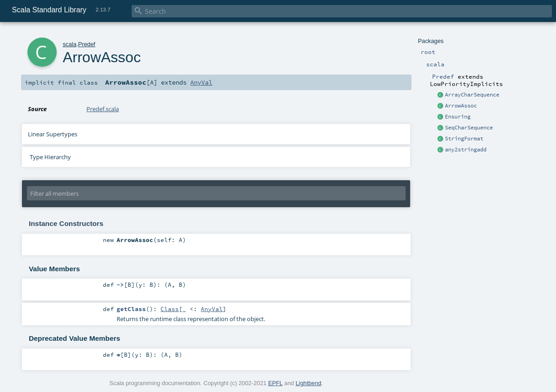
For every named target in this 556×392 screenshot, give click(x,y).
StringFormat (464, 139)
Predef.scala (103, 109)
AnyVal (201, 82)
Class (170, 309)
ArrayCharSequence (472, 95)
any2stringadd (466, 150)
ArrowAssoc (461, 106)
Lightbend (308, 383)
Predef (87, 44)
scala (69, 44)
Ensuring (458, 117)
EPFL (275, 383)
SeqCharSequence (469, 128)
